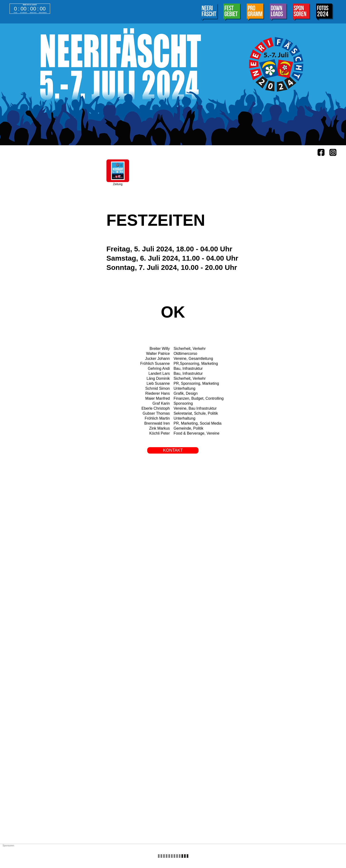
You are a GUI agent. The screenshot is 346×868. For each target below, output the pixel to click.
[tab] (209, 13)
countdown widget (30, 9)
